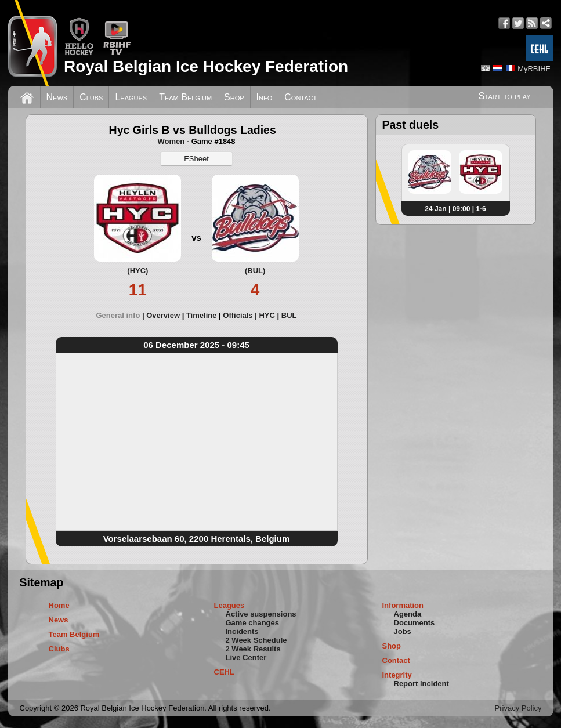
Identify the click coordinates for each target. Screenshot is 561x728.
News (57, 97)
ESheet (196, 159)
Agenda (408, 614)
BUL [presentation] (289, 315)
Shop (234, 97)
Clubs (91, 97)
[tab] (121, 315)
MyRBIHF (534, 69)
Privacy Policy (518, 708)
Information (403, 605)
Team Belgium (185, 97)
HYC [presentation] (267, 315)
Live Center (246, 658)
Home (59, 605)
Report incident (421, 684)
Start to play (505, 96)
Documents (415, 623)
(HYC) (137, 271)
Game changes (253, 623)
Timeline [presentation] (202, 315)
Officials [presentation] (238, 315)
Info (265, 97)
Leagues (131, 97)
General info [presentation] (118, 315)
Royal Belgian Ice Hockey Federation (206, 66)
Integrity (397, 675)
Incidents (242, 631)
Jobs (403, 631)
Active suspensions (261, 614)
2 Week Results (253, 649)
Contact (301, 97)
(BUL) (255, 271)
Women (171, 141)
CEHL (224, 672)
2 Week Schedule (256, 640)
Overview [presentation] (163, 315)
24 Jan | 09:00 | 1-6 (455, 209)
